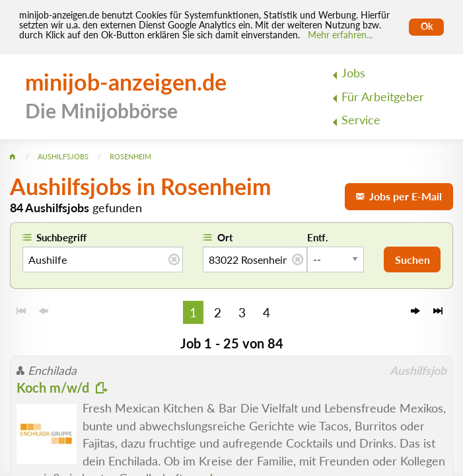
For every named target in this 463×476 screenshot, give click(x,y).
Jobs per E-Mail (399, 196)
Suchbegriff (61, 237)
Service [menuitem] (361, 120)
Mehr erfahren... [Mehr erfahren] (340, 35)
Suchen (412, 259)
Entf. (318, 237)
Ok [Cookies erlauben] (427, 26)
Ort (225, 237)
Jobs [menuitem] (353, 73)
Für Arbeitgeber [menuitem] (383, 97)
